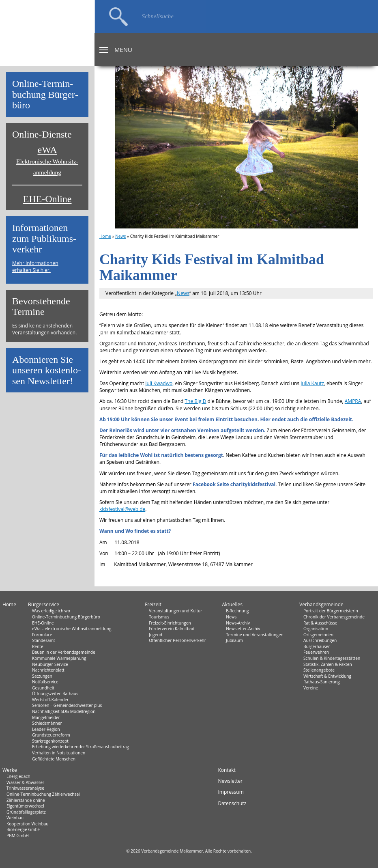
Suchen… (118, 17)
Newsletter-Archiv (243, 629)
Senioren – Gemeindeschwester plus (67, 705)
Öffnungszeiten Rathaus (55, 694)
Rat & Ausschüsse (320, 623)
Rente (38, 646)
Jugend (156, 635)
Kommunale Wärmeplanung (59, 658)
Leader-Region (46, 729)
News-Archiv (238, 623)
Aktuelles (232, 604)
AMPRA (353, 401)
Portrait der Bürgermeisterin (331, 611)
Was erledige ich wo (51, 611)
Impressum (231, 792)
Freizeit (153, 604)
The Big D (195, 401)
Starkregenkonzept (50, 741)
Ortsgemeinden (318, 635)
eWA (47, 160)
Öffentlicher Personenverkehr (177, 640)
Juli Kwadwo (159, 383)
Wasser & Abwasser (25, 782)
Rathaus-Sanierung (322, 682)
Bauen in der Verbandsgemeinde (64, 652)
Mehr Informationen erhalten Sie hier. (35, 267)
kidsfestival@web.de (122, 509)
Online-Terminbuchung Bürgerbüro (66, 617)
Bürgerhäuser (317, 646)
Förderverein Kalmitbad (172, 629)
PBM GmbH (18, 836)
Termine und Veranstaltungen (255, 635)
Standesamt (44, 640)
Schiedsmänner (47, 723)
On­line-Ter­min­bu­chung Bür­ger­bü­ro (45, 94)
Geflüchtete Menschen (54, 759)
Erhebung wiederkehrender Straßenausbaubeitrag (81, 747)
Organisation (316, 629)
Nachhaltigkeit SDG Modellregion (64, 711)
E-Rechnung (237, 611)
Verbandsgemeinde (321, 604)
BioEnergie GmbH (24, 829)
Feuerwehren (316, 652)
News (120, 236)
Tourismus (159, 617)
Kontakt (227, 770)
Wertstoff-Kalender (50, 700)
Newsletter (230, 781)
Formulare (42, 635)
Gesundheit (43, 688)
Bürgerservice (44, 604)
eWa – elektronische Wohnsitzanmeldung (72, 629)
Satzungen (42, 676)
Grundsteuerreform (51, 735)
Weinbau (15, 818)
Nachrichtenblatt (48, 670)
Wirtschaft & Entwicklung (327, 676)
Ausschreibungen (320, 640)
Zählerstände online (26, 800)
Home (105, 236)
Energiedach (18, 776)
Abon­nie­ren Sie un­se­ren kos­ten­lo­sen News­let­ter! (47, 370)
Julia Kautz (312, 383)
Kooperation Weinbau (28, 824)
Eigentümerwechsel (25, 806)
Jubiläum (234, 640)
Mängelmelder (46, 717)
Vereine (311, 688)
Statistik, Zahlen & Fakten (328, 664)
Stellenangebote (319, 670)
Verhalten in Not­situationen (59, 753)
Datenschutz (232, 803)
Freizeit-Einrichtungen (170, 623)
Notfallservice (45, 682)
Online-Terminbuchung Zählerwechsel (43, 794)
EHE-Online (47, 199)
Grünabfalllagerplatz (26, 812)
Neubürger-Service (50, 664)
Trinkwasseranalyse (25, 788)
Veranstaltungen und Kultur (175, 611)
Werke (10, 770)
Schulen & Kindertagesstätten (332, 658)
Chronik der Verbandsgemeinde (334, 617)
